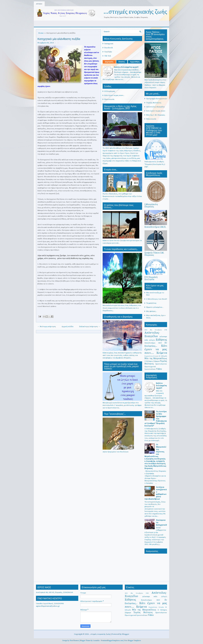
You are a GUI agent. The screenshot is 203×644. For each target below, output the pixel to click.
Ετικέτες (122, 62)
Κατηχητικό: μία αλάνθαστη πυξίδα (59, 39)
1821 (146, 330)
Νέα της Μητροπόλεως (156, 358)
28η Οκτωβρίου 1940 (158, 330)
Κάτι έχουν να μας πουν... (114, 95)
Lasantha (96, 641)
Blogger (126, 634)
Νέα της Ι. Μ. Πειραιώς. (156, 115)
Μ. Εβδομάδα (163, 356)
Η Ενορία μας (110, 91)
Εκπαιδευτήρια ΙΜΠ (153, 343)
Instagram (109, 44)
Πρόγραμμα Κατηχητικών (157, 99)
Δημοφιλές (109, 62)
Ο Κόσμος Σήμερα (152, 361)
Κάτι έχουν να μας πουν (156, 111)
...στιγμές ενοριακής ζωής (135, 12)
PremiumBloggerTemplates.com (112, 641)
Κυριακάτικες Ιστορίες (151, 356)
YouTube (108, 52)
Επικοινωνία (109, 99)
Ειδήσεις (161, 340)
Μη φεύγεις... (152, 311)
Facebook (109, 48)
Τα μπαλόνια (151, 303)
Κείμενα (162, 353)
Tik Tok (108, 56)
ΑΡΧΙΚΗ (39, 4)
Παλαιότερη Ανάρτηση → (90, 327)
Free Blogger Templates (133, 641)
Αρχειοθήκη (135, 62)
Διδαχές (152, 340)
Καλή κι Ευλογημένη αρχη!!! (126, 67)
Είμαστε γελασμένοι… (155, 307)
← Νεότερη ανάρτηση (47, 327)
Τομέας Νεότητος (154, 103)
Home (41, 33)
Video (159, 369)
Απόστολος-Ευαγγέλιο (155, 107)
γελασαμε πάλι (150, 596)
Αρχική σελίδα (67, 327)
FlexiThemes (74, 641)
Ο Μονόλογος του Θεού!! (157, 299)
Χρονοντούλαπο (150, 369)
